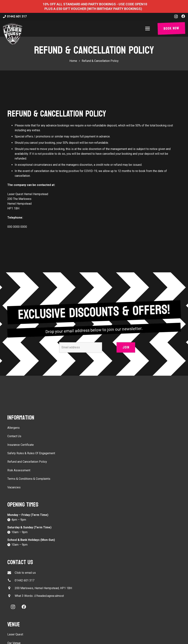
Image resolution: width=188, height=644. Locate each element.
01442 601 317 (25, 580)
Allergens (13, 428)
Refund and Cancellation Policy (27, 462)
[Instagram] (176, 17)
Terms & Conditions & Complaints (29, 479)
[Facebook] (183, 16)
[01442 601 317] (11, 580)
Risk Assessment (19, 470)
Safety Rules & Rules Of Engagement (31, 453)
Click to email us (25, 573)
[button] (148, 29)
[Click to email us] (11, 573)
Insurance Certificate (21, 445)
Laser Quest (15, 634)
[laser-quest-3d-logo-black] (13, 34)
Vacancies (14, 487)
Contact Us (14, 436)
